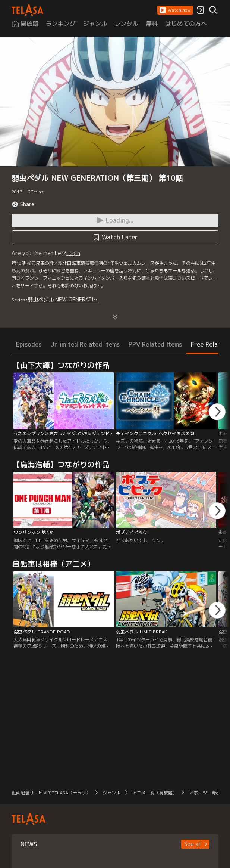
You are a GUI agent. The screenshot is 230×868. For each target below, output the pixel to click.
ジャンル (111, 793)
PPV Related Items (155, 344)
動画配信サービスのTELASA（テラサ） (51, 793)
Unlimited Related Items (85, 344)
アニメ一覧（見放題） (155, 793)
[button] (175, 10)
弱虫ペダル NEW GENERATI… (63, 299)
